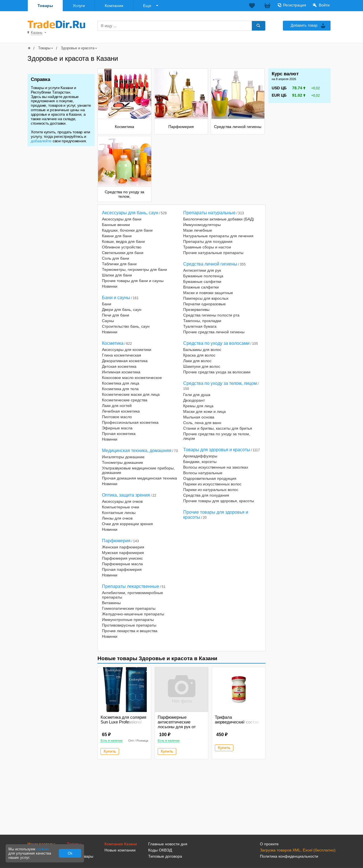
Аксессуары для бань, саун (130, 213)
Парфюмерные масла (122, 564)
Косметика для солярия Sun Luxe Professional (123, 720)
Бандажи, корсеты (200, 462)
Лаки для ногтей (117, 406)
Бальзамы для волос (202, 350)
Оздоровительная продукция (210, 478)
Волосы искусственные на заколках (216, 467)
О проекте (269, 844)
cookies (43, 849)
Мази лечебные (198, 230)
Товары (45, 6)
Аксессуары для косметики (127, 350)
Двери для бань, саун (122, 309)
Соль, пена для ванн (202, 423)
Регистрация (295, 5)
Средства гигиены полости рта (211, 315)
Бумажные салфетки (202, 281)
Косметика (113, 343)
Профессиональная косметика (130, 422)
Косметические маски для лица (131, 394)
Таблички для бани (119, 264)
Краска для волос (199, 355)
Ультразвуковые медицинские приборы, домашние (138, 470)
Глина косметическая (122, 355)
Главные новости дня (168, 844)
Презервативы (196, 309)
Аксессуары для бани (122, 219)
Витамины (111, 603)
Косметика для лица (121, 383)
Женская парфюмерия (123, 547)
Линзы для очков (117, 518)
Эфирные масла (117, 428)
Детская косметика (119, 366)
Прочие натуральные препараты (213, 253)
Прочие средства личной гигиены (214, 332)
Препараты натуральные (209, 213)
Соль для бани (116, 258)
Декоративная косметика (125, 361)
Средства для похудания (206, 495)
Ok (70, 853)
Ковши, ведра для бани (123, 241)
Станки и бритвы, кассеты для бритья (218, 428)
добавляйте (41, 141)
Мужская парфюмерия (123, 553)
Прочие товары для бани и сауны (133, 281)
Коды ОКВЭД (160, 850)
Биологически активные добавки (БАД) (219, 219)
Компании (114, 6)
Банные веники (116, 225)
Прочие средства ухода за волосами (217, 372)
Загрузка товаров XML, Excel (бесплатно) (298, 850)
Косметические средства (125, 400)
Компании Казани (121, 844)
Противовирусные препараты (129, 625)
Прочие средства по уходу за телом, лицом (217, 436)
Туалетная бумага (200, 326)
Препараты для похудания (208, 241)
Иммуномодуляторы (202, 225)
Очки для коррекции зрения (127, 524)
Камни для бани (117, 236)
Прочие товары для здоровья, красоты (219, 501)
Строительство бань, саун (126, 326)
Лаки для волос (197, 361)
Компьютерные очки (121, 507)
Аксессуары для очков (122, 501)
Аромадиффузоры (200, 456)
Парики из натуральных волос (211, 490)
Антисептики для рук (202, 270)
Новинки (110, 286)
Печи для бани (116, 315)
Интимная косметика (121, 372)
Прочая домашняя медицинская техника (139, 478)
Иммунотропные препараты (128, 620)
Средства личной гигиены (210, 264)
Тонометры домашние (123, 462)
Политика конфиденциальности (289, 856)
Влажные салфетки (201, 287)
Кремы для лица (198, 406)
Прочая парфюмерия (122, 569)
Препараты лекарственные (131, 586)
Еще (147, 6)
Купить (110, 751)
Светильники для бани (123, 253)
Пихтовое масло (117, 417)
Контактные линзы (119, 513)
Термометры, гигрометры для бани (134, 269)
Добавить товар (304, 25)
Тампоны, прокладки (202, 321)
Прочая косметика (119, 434)
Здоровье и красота (78, 48)
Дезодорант (194, 400)
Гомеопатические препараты (129, 608)
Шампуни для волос (202, 366)
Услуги (79, 6)
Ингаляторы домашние (123, 457)
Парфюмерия (116, 541)
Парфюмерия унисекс (122, 558)
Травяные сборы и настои (207, 247)
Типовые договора (165, 856)
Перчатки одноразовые (204, 304)
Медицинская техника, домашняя (137, 451)
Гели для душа (197, 395)
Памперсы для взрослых (206, 298)
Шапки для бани (117, 275)
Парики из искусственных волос (212, 484)
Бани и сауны (116, 298)
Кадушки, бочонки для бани (127, 230)
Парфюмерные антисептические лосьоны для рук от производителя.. (177, 724)
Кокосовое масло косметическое (132, 378)
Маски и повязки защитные (208, 293)
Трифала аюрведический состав (237, 720)
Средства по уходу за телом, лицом (220, 383)
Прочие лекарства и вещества (130, 631)
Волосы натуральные (203, 473)
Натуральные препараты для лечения (218, 236)
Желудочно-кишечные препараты (133, 614)
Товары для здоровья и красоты (217, 450)
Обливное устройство (122, 247)
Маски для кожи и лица (204, 411)
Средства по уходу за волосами (216, 343)
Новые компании (120, 850)
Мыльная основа (199, 417)
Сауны (108, 321)
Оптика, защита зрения (126, 495)
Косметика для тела (120, 389)
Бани (107, 304)
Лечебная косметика (121, 411)
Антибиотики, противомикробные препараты (132, 595)
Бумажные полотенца (203, 276)
